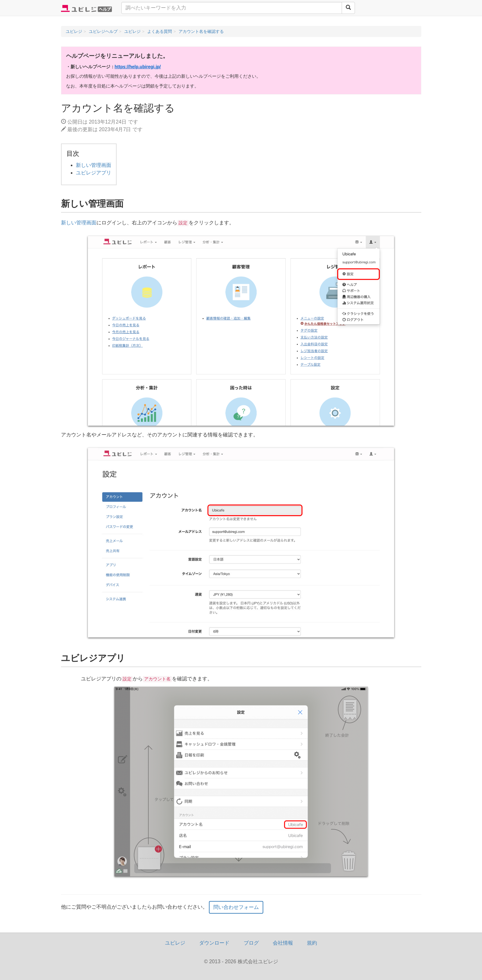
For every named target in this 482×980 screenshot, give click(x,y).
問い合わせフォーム (236, 907)
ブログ (251, 943)
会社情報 (283, 943)
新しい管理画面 (94, 165)
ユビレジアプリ (94, 173)
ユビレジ (175, 943)
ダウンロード (214, 943)
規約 (312, 943)
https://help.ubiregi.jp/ (138, 67)
